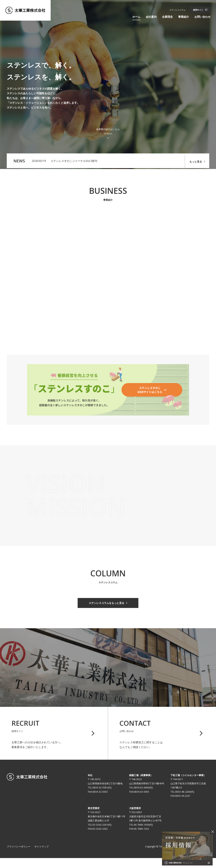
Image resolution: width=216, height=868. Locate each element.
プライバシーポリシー (19, 856)
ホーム (136, 17)
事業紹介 (184, 17)
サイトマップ (42, 856)
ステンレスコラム (178, 10)
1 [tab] (103, 146)
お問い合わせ (202, 17)
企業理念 (167, 17)
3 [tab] (113, 146)
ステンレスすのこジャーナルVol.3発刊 (74, 161)
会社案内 (151, 17)
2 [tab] (108, 146)
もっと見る (194, 161)
